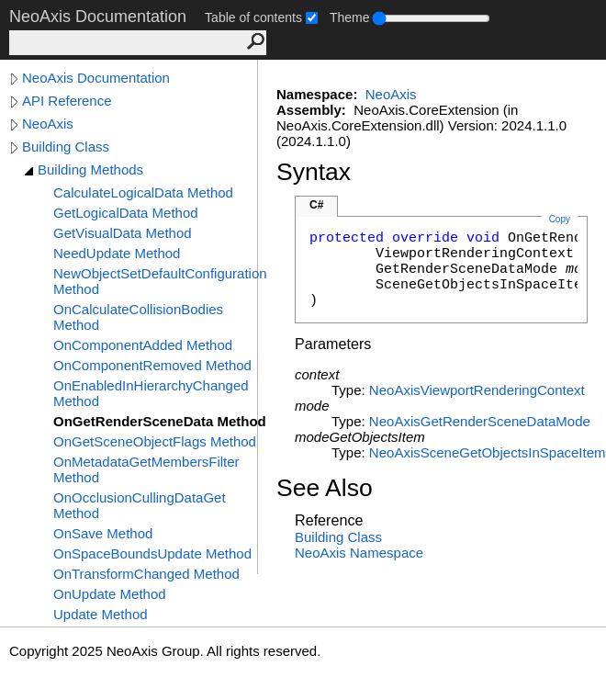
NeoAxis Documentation (96, 78)
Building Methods (90, 169)
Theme (350, 17)
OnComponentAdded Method (143, 345)
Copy (560, 219)
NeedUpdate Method (117, 253)
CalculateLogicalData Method (143, 192)
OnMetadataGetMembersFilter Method (146, 469)
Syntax (314, 172)
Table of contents (253, 17)
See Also (325, 488)
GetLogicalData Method (126, 213)
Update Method (101, 614)
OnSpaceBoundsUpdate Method (152, 553)
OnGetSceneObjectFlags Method (155, 441)
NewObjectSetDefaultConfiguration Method (160, 281)
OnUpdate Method (110, 594)
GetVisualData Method (123, 233)
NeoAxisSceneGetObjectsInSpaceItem (488, 452)
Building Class (66, 147)
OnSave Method (103, 533)
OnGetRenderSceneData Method (160, 421)
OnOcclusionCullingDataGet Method (140, 505)
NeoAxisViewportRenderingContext (477, 390)
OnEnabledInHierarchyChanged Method (151, 393)
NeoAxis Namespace (359, 553)
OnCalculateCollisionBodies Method (138, 317)
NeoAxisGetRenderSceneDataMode (480, 421)
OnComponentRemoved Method (152, 365)
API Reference (67, 101)
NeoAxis (48, 124)
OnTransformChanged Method (146, 574)
